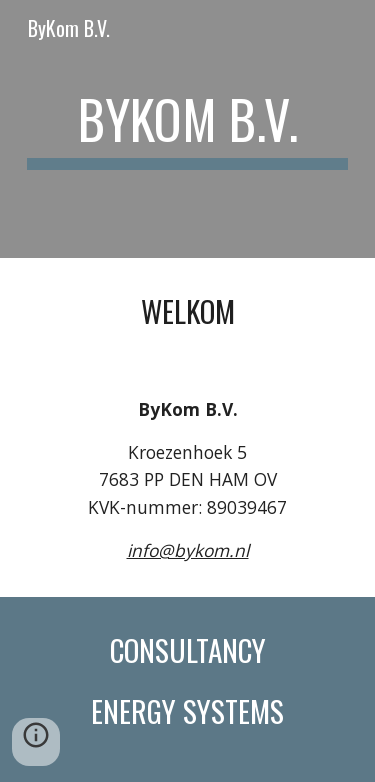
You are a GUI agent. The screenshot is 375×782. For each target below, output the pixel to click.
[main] (188, 129)
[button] (36, 742)
